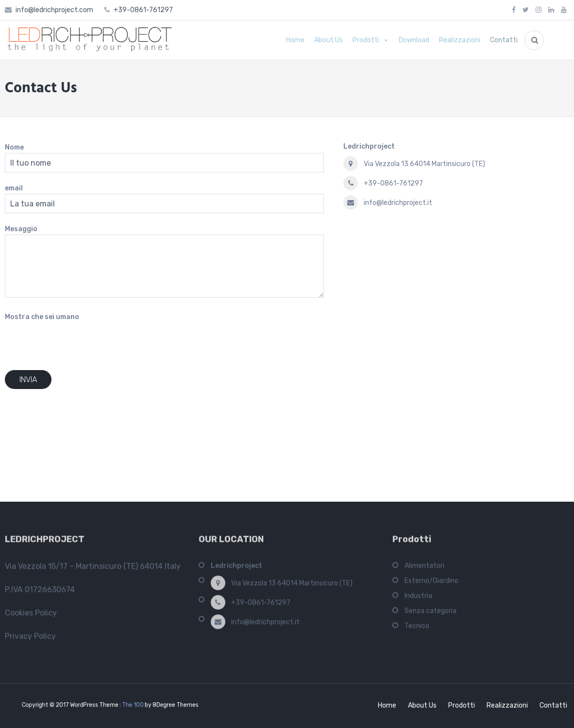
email (14, 188)
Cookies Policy (31, 616)
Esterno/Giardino (431, 584)
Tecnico (417, 629)
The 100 (129, 705)
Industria (418, 599)
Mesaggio (21, 229)
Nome (14, 147)
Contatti (504, 40)
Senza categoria (430, 614)
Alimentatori (424, 569)
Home (295, 40)
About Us (329, 40)
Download (414, 40)
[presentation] (79, 341)
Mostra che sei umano (42, 317)
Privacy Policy (30, 639)
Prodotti (366, 40)
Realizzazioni (460, 40)
